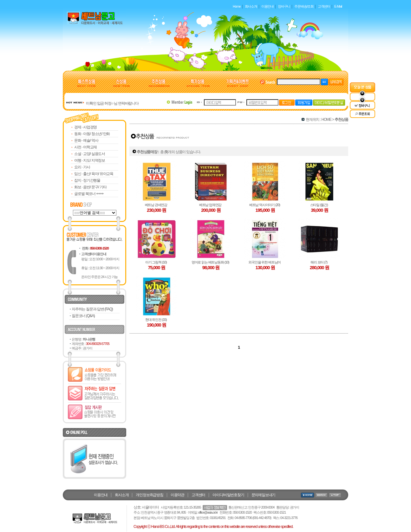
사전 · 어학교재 (85, 147)
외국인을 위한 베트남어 (265, 262)
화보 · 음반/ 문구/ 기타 (90, 187)
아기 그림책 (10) (157, 262)
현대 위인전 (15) (157, 320)
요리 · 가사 (82, 167)
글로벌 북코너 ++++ (89, 194)
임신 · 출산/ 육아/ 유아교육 (94, 174)
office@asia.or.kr (208, 512)
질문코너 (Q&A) (83, 316)
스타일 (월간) (320, 205)
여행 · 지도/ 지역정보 (90, 160)
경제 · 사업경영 (85, 127)
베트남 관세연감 (157, 205)
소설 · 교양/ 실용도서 (90, 154)
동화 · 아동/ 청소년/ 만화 (92, 134)
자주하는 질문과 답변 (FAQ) (92, 309)
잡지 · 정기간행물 (87, 180)
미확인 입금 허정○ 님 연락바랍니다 (112, 103)
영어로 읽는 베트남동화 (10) (211, 262)
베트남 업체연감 (211, 205)
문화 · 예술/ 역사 (86, 140)
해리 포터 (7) (319, 262)
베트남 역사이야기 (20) (265, 205)
